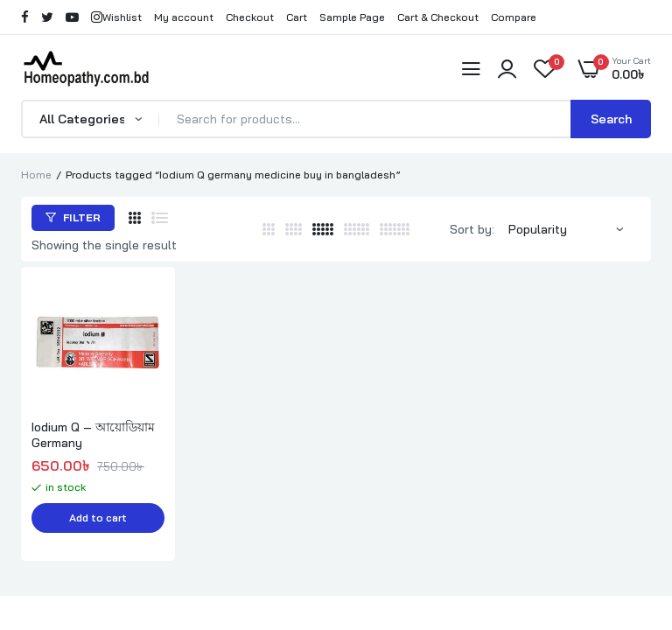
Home (36, 175)
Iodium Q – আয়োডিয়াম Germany (93, 435)
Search (611, 119)
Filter (73, 218)
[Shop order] (574, 229)
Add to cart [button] (98, 519)
